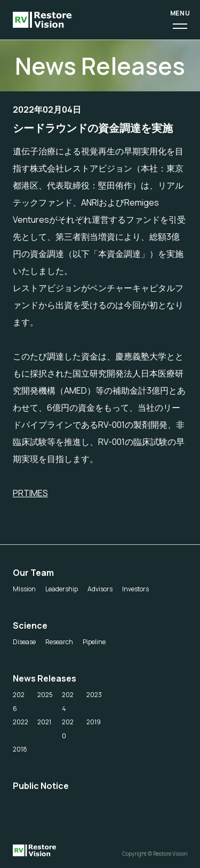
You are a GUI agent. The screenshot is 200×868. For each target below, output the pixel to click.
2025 (45, 695)
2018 (20, 749)
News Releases (45, 678)
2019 (94, 722)
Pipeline (94, 642)
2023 (94, 695)
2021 (44, 722)
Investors (135, 589)
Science (30, 625)
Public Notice (41, 786)
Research (59, 642)
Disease (24, 642)
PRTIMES (30, 493)
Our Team (33, 573)
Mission (24, 589)
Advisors (100, 589)
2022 (21, 722)
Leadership (62, 589)
